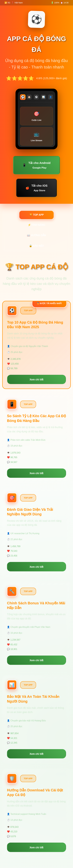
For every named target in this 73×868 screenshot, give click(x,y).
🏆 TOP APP (37, 215)
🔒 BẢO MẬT (36, 246)
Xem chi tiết (37, 380)
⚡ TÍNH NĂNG (37, 225)
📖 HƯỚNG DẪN (36, 235)
